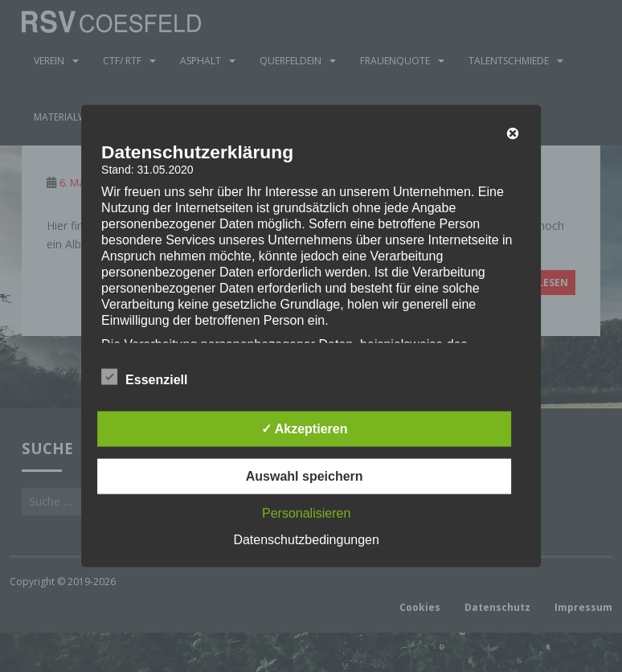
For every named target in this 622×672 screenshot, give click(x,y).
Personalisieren (306, 512)
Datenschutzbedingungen (306, 539)
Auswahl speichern (305, 475)
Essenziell (144, 377)
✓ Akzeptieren (305, 428)
